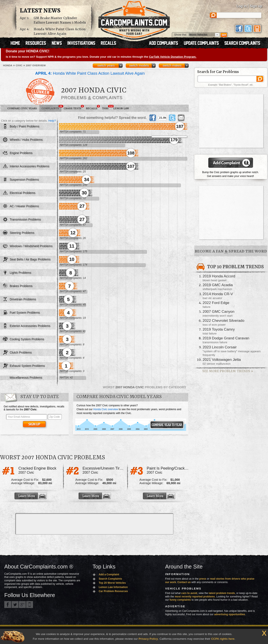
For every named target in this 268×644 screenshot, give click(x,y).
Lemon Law (121, 108)
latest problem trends (222, 593)
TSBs (106, 107)
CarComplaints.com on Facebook (8, 605)
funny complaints (180, 600)
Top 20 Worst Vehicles (112, 583)
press (203, 579)
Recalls (93, 107)
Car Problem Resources (113, 591)
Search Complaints (110, 579)
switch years (106, 65)
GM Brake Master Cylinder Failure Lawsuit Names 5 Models (60, 20)
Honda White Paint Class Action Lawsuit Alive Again (60, 32)
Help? (52, 121)
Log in (242, 6)
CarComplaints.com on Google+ (22, 605)
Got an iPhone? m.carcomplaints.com (30, 605)
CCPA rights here (223, 639)
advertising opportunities (230, 614)
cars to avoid (189, 593)
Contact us (184, 582)
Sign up (256, 6)
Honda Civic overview (106, 409)
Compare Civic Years (22, 108)
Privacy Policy (148, 639)
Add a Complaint (109, 574)
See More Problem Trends (228, 371)
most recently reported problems (195, 597)
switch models (139, 65)
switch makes (172, 65)
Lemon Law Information (113, 587)
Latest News (40, 11)
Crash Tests (74, 107)
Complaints (51, 107)
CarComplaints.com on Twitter (15, 605)
